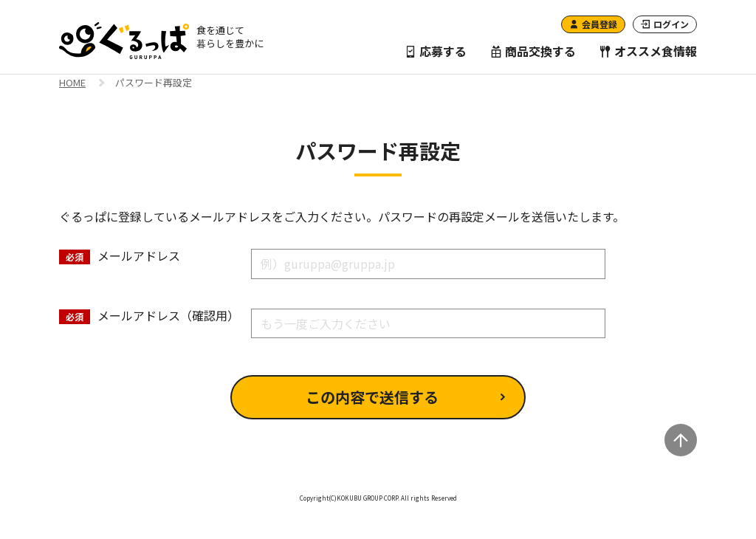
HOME (72, 83)
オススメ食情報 (648, 51)
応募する (436, 51)
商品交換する (533, 51)
